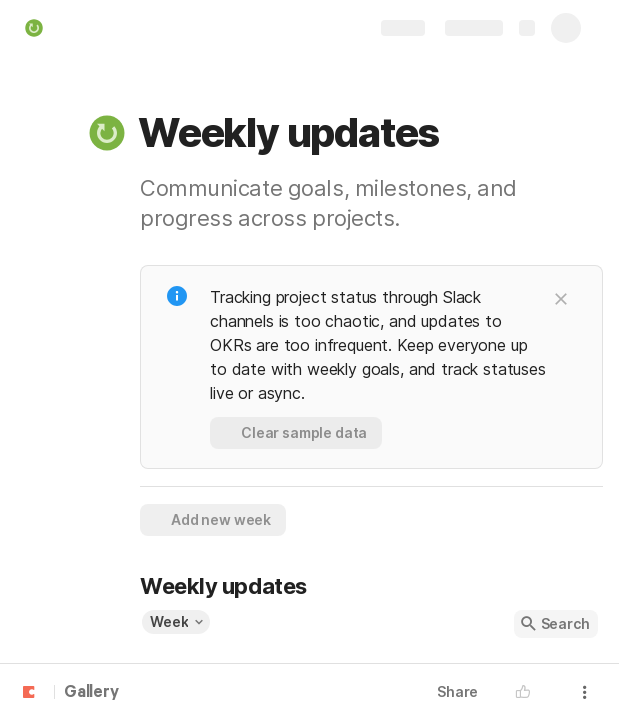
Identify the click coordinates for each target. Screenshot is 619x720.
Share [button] (457, 691)
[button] (107, 133)
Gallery (91, 693)
